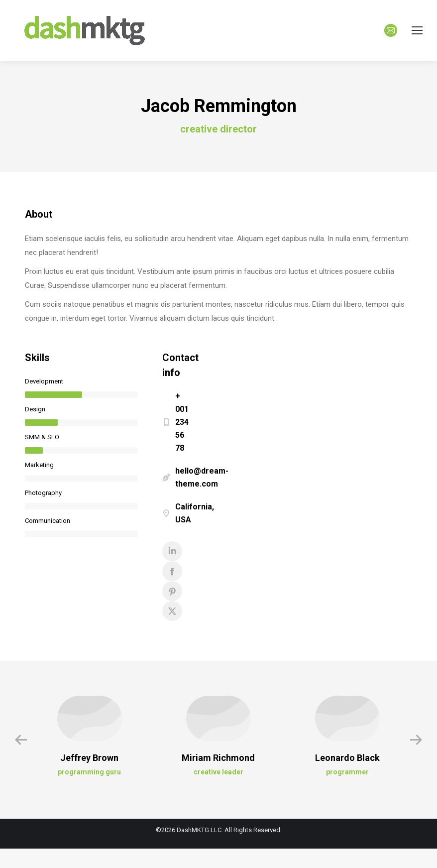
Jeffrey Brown (89, 758)
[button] (21, 740)
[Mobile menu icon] (417, 30)
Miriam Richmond (218, 758)
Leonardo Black (347, 758)
